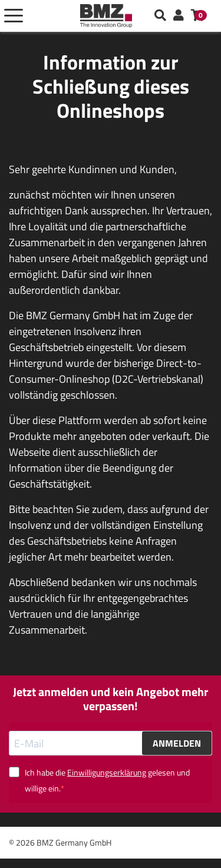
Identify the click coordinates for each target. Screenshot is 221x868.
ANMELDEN (177, 743)
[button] (179, 16)
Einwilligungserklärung (107, 772)
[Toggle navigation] (14, 16)
